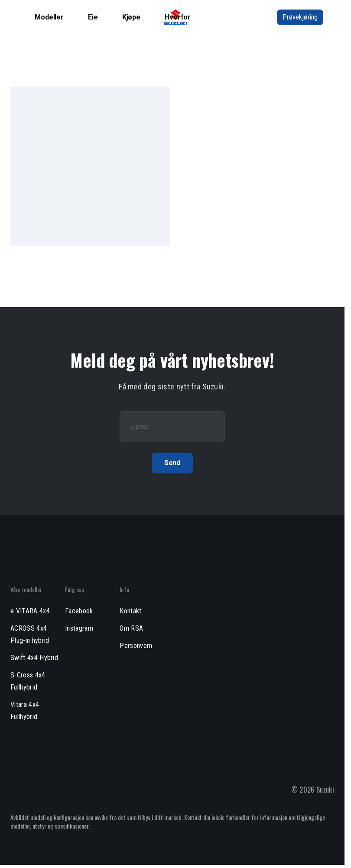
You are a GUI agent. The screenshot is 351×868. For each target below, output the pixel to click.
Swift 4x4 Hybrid (34, 658)
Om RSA (131, 628)
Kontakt (130, 611)
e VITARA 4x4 (30, 611)
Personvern (136, 646)
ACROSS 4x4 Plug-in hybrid (30, 634)
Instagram (79, 628)
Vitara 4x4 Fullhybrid (25, 711)
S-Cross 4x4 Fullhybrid (28, 681)
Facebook (79, 611)
